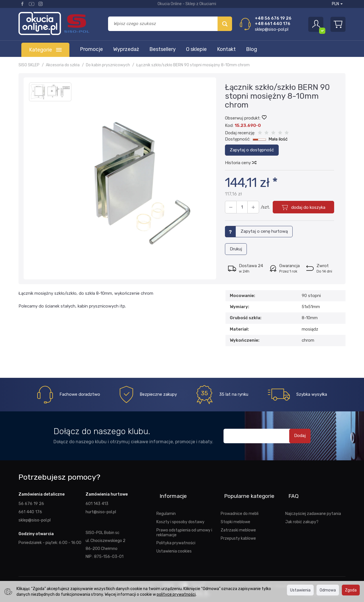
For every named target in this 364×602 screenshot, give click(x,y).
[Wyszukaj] (225, 24)
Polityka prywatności (176, 534)
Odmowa (328, 590)
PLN (337, 4)
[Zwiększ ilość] (230, 207)
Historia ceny (240, 163)
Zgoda (351, 590)
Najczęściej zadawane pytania (313, 505)
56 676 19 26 (31, 502)
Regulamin (166, 505)
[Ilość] (240, 207)
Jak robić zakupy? (302, 513)
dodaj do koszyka (306, 207)
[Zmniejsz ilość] (250, 207)
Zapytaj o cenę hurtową (264, 231)
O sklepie (196, 49)
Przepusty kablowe (238, 529)
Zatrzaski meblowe (238, 521)
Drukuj (236, 248)
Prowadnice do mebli (240, 505)
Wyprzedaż (126, 49)
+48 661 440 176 (273, 24)
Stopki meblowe (235, 513)
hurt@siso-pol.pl (101, 510)
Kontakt (226, 49)
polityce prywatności (176, 594)
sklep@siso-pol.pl (272, 29)
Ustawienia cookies (174, 542)
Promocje (91, 49)
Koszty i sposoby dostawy (180, 513)
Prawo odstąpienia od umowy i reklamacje (184, 524)
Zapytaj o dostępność (252, 150)
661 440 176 (30, 510)
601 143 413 (97, 502)
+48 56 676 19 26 (273, 18)
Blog (252, 49)
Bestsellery (163, 49)
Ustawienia (300, 590)
